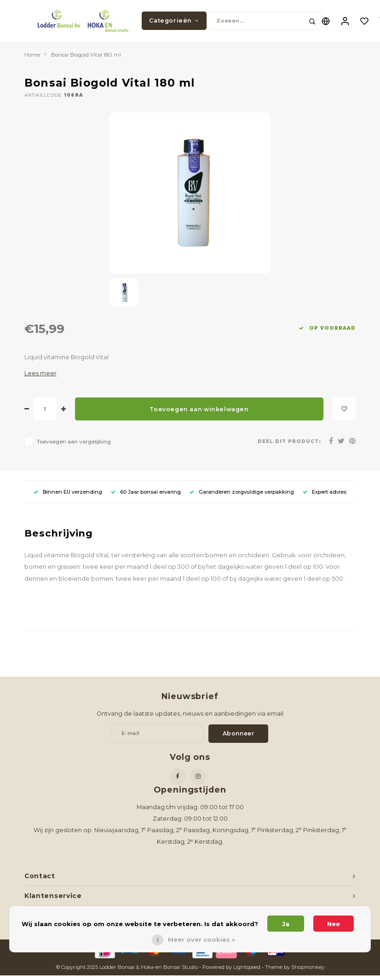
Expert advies (325, 496)
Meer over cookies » (202, 939)
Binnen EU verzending (68, 496)
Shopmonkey (308, 971)
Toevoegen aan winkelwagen (199, 413)
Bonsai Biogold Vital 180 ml (86, 59)
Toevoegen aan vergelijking (74, 446)
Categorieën (174, 23)
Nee (334, 924)
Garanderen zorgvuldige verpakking (242, 496)
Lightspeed (247, 971)
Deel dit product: (289, 446)
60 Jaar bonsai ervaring (146, 496)
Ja (286, 924)
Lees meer (40, 378)
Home (32, 59)
